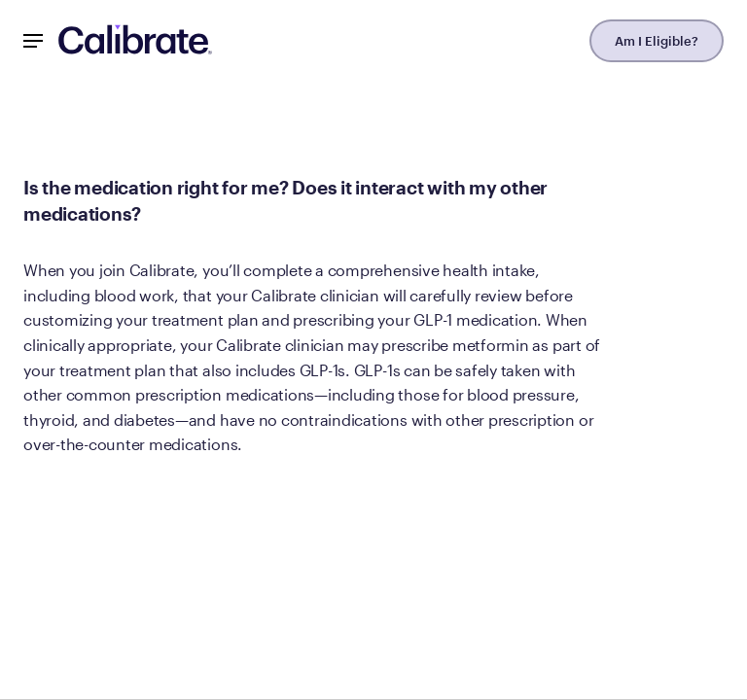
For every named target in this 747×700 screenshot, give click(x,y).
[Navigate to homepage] (135, 41)
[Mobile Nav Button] (33, 41)
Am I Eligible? (657, 41)
